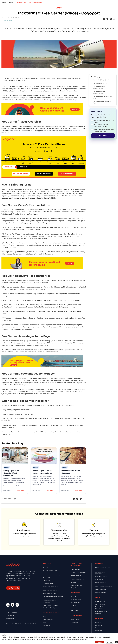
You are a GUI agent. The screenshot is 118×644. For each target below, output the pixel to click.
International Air (48, 583)
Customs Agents (100, 582)
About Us (98, 623)
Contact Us (99, 625)
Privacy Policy (10, 615)
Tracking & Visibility (49, 608)
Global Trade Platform (50, 571)
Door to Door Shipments (79, 572)
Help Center (75, 611)
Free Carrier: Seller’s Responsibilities (99, 87)
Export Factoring (76, 585)
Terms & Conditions (11, 612)
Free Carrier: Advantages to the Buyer (102, 97)
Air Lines (74, 605)
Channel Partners (101, 590)
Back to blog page (9, 499)
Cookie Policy (10, 618)
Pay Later (74, 583)
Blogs (11, 3)
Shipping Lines (76, 602)
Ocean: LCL (46, 581)
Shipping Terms (76, 600)
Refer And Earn (76, 620)
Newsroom (99, 631)
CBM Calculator (100, 604)
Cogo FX (74, 588)
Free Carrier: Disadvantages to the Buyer (103, 102)
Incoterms (74, 608)
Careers (98, 628)
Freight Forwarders (101, 577)
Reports (45, 622)
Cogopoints (75, 622)
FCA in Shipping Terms (100, 83)
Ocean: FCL (46, 578)
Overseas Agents (101, 592)
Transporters (99, 580)
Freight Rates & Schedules (51, 605)
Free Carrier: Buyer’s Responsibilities (99, 92)
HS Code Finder (100, 601)
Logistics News (48, 625)
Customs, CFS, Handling (50, 586)
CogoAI (45, 568)
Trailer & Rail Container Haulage (53, 596)
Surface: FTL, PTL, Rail (50, 593)
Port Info (74, 597)
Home (4, 3)
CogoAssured (75, 570)
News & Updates (48, 620)
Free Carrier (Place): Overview (102, 80)
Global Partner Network (103, 568)
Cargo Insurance (76, 575)
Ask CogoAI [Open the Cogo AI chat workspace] (103, 136)
